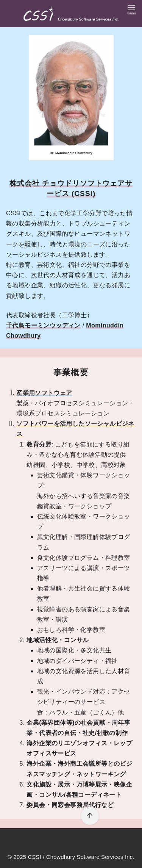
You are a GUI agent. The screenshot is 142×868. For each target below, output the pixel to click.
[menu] (131, 9)
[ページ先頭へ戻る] (90, 816)
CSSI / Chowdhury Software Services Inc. (81, 857)
